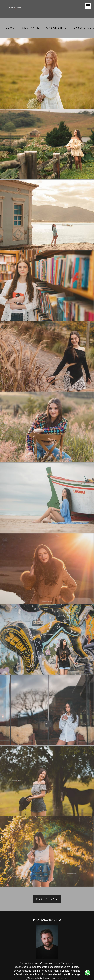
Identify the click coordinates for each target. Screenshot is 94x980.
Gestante (31, 28)
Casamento (56, 28)
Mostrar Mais (47, 899)
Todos (9, 28)
